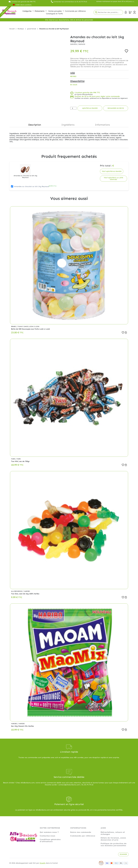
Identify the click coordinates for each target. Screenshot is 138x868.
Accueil (12, 29)
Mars (13, 459)
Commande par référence (83, 836)
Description (35, 125)
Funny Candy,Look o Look (29, 327)
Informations (102, 125)
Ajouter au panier (90, 108)
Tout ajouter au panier (112, 171)
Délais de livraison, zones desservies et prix (113, 839)
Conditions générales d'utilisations (50, 840)
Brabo (14, 327)
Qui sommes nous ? (49, 832)
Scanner (123, 854)
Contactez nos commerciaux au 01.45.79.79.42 (70, 2)
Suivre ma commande (81, 832)
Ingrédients (68, 125)
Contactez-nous (48, 836)
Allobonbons (17, 591)
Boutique (21, 29)
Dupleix (74, 44)
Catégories (28, 11)
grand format (32, 29)
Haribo (27, 591)
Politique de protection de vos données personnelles (114, 844)
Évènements (41, 11)
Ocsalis (43, 863)
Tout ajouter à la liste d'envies (113, 179)
